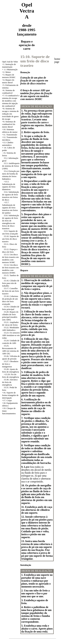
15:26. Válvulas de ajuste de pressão (11, 357)
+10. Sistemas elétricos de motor (10, 131)
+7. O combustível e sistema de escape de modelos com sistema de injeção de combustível (11, 101)
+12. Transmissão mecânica (10, 139)
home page (57, 60)
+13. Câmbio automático (8, 144)
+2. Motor (6, 72)
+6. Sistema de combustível (8, 92)
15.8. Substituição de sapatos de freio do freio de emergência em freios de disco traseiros (11, 222)
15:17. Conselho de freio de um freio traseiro (11, 291)
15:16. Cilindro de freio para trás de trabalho (11, 283)
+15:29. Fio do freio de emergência (11, 376)
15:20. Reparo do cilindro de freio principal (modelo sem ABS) (10, 316)
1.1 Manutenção (11, 69)
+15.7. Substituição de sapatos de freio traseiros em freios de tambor (10, 208)
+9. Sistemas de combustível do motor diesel (9, 124)
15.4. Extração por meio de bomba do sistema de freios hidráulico (11, 175)
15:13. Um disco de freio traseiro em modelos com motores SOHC (10, 258)
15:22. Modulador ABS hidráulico (11, 329)
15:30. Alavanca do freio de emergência (10, 382)
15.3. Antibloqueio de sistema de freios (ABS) (11, 166)
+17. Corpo (7, 400)
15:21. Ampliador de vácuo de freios (10, 324)
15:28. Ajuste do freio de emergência (11, 370)
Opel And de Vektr (10, 62)
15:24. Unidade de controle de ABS (11, 342)
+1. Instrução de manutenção (9, 66)
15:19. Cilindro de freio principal (11, 308)
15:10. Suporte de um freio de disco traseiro (10, 239)
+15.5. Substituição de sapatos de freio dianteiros (9, 185)
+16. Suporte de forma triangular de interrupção (10, 395)
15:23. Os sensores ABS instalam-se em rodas (11, 335)
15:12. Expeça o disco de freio (10, 251)
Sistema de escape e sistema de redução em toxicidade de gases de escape (10, 114)
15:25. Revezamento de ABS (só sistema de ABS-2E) (10, 350)
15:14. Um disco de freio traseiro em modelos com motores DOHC (10, 269)
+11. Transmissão (10, 135)
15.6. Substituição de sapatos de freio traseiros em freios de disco (11, 196)
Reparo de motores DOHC (9, 76)
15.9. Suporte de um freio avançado (10, 232)
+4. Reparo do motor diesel (8, 81)
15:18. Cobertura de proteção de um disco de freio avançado (10, 300)
